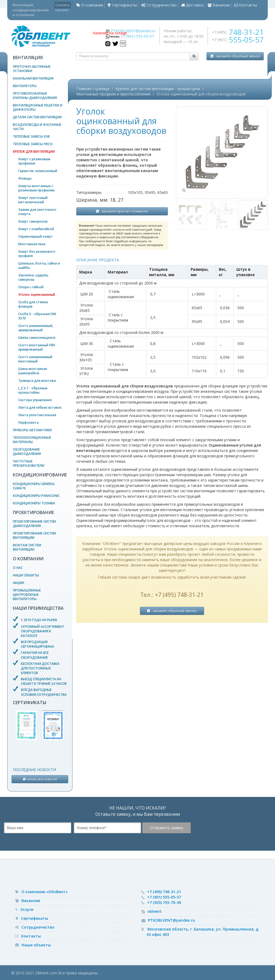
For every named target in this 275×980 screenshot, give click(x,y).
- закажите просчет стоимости (122, 211)
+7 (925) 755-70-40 (164, 902)
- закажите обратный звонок (235, 56)
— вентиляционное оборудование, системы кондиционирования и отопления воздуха (48, 36)
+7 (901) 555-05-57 (137, 36)
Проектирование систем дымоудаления (34, 524)
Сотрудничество (159, 5)
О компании (90, 5)
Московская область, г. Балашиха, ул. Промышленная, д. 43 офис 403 (203, 932)
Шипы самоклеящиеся (37, 338)
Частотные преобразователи (29, 463)
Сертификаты (122, 5)
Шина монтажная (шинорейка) (33, 371)
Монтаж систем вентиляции (27, 547)
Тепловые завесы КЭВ (31, 136)
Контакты (246, 5)
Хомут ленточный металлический (33, 200)
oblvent (155, 911)
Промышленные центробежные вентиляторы (27, 595)
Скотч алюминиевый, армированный (36, 328)
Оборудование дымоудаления (27, 452)
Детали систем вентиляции (37, 117)
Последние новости (35, 770)
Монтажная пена (32, 244)
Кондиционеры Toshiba (34, 503)
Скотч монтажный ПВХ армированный (37, 347)
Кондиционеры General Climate (34, 486)
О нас (18, 568)
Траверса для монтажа (37, 381)
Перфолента (28, 423)
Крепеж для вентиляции (34, 152)
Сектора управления (35, 400)
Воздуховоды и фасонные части (37, 127)
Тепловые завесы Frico (33, 144)
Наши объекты (26, 575)
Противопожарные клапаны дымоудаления (35, 96)
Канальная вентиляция (33, 78)
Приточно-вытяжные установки (32, 69)
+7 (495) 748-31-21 (164, 892)
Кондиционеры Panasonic (36, 496)
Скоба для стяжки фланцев (33, 304)
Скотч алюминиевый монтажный (35, 359)
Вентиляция (28, 58)
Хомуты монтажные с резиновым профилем (36, 188)
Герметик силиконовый (38, 171)
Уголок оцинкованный (37, 295)
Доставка (192, 5)
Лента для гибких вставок (40, 407)
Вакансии (219, 5)
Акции (19, 583)
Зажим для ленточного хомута (37, 212)
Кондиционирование (40, 475)
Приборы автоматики (32, 430)
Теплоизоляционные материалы (32, 440)
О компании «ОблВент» (45, 892)
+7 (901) (238, 40)
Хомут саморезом (33, 221)
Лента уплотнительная (37, 415)
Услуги (27, 909)
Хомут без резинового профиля (37, 254)
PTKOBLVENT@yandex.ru (133, 31)
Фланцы (25, 178)
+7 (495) (238, 32)
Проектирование (33, 512)
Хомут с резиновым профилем (34, 161)
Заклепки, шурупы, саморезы (33, 277)
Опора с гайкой (31, 287)
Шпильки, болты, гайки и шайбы (39, 266)
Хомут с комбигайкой (36, 229)
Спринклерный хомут (36, 236)
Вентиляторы (25, 86)
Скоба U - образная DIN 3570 (37, 316)
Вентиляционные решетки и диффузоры (38, 107)
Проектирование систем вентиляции (34, 535)
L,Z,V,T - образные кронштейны (33, 390)
